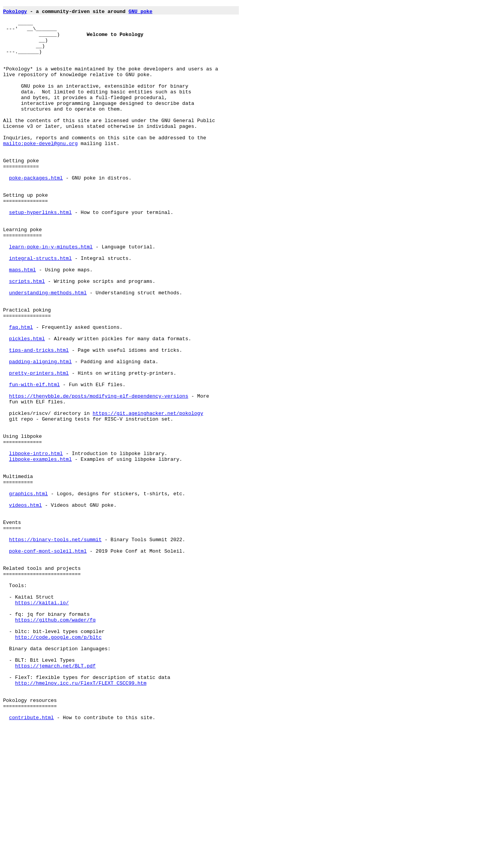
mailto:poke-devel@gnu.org (40, 172)
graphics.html (29, 592)
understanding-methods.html (48, 351)
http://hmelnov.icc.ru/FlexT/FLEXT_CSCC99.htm (81, 819)
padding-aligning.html (41, 434)
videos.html (26, 606)
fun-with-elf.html (35, 461)
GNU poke (140, 13)
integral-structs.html (41, 310)
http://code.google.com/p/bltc (58, 764)
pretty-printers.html (39, 447)
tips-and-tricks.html (39, 420)
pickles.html (27, 406)
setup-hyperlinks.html (41, 255)
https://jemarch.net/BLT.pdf (55, 799)
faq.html (21, 392)
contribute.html (32, 861)
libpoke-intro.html (36, 544)
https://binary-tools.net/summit (56, 647)
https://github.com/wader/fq (55, 744)
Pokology (15, 13)
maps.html (23, 323)
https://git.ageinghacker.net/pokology (148, 496)
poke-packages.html (36, 213)
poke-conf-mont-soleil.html (48, 661)
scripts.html (27, 337)
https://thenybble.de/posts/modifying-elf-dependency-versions (99, 475)
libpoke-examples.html (41, 551)
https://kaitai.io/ (42, 723)
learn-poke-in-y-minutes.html (51, 296)
